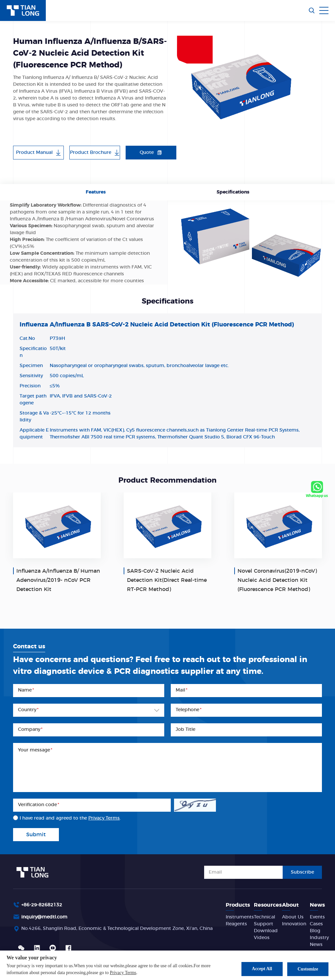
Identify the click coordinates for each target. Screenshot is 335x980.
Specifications (233, 192)
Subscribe (302, 872)
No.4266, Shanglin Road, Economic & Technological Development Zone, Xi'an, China (117, 929)
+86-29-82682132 (42, 905)
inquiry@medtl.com (44, 917)
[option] (240, 84)
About (290, 905)
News (317, 905)
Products (238, 905)
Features (96, 192)
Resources (268, 905)
